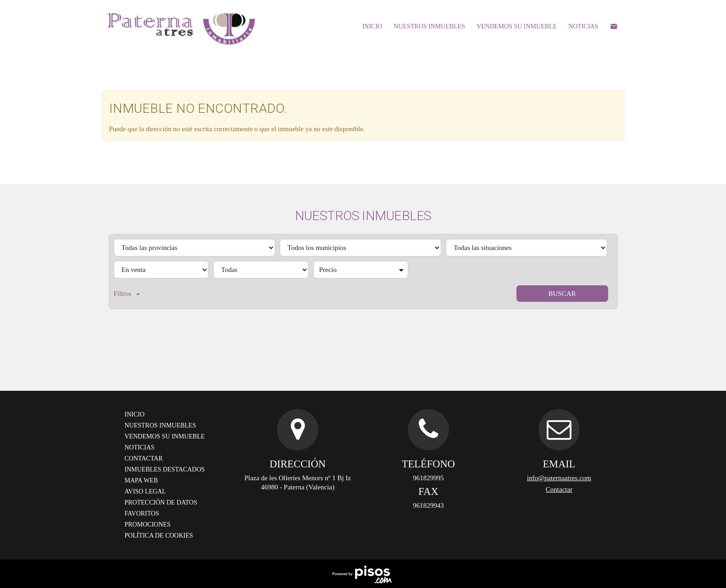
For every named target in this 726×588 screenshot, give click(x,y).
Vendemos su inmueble (517, 26)
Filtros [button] (127, 294)
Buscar (562, 294)
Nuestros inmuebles (429, 26)
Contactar (144, 458)
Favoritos (142, 513)
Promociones (148, 524)
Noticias (583, 26)
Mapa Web (141, 480)
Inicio (372, 26)
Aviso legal (145, 491)
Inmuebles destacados (165, 469)
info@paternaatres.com (559, 478)
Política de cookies (159, 535)
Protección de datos (161, 502)
